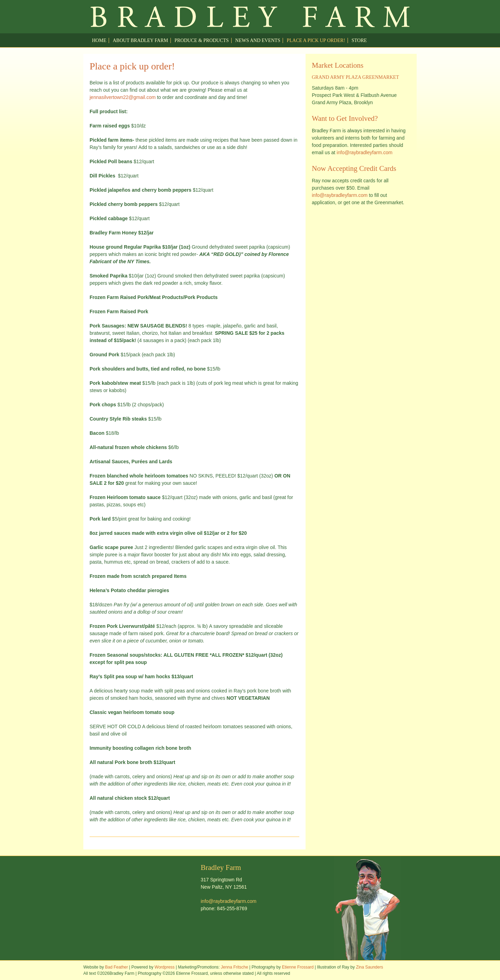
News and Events (258, 40)
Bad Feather (116, 967)
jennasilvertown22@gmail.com (123, 97)
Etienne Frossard (298, 967)
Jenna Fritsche (235, 967)
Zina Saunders (369, 967)
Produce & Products (201, 40)
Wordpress (165, 967)
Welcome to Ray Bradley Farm (250, 17)
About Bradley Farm (140, 40)
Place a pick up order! (316, 40)
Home (99, 40)
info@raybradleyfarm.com (365, 152)
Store (359, 40)
